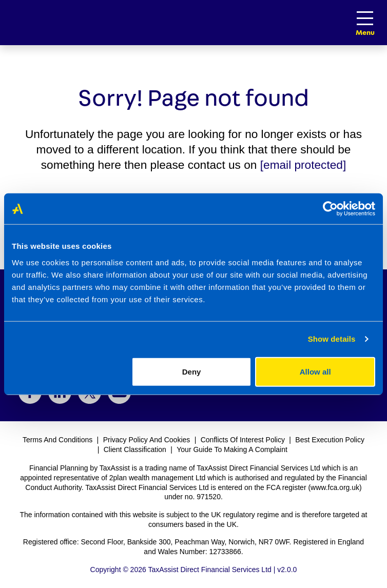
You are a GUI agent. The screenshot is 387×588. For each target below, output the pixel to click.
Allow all (315, 371)
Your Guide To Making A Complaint (232, 449)
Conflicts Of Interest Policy (243, 440)
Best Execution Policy (330, 440)
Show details (332, 339)
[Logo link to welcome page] (5, 23)
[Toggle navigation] (365, 18)
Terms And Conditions (57, 440)
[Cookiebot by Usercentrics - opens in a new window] (330, 209)
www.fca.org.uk (335, 487)
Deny (192, 371)
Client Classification (135, 449)
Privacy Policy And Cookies (147, 440)
